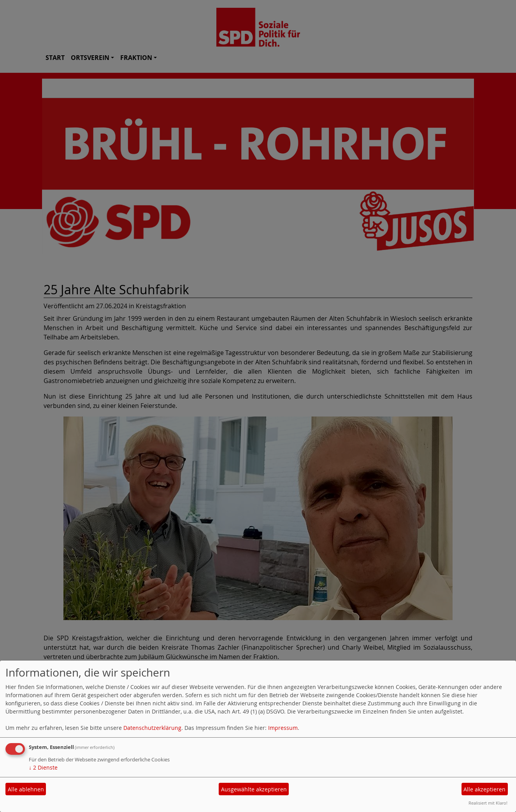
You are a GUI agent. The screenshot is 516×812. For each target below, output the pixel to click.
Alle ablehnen (26, 789)
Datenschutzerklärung (152, 728)
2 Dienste (43, 767)
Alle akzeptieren (484, 789)
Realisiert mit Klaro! (488, 803)
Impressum (283, 728)
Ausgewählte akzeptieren (254, 789)
